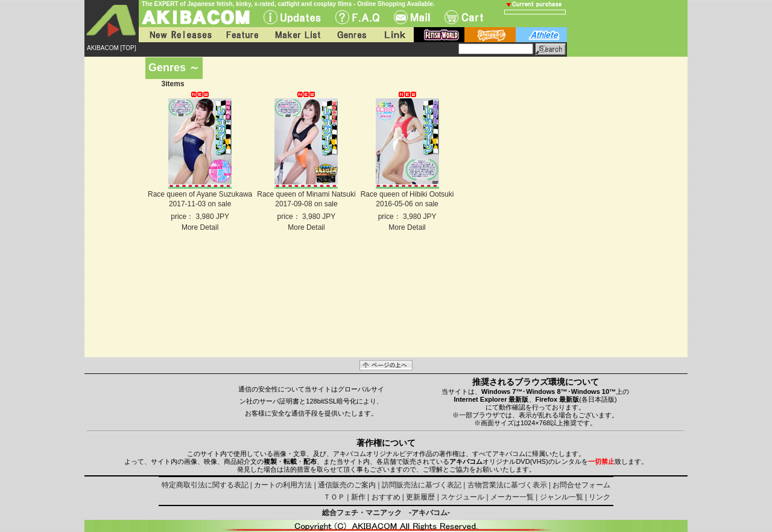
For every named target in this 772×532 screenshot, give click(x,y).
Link (394, 35)
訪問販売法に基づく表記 (422, 485)
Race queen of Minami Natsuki (306, 194)
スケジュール (463, 497)
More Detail (200, 227)
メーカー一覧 (512, 497)
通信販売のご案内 (347, 485)
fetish (439, 35)
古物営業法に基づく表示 (507, 485)
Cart (464, 17)
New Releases (178, 35)
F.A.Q (357, 17)
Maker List (297, 35)
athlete (541, 35)
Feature (242, 35)
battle (490, 35)
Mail (412, 17)
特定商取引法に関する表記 (205, 485)
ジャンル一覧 (562, 497)
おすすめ (386, 497)
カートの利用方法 (283, 485)
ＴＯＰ (334, 497)
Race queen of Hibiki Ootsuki (407, 194)
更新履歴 (420, 497)
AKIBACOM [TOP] (112, 48)
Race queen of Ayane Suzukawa (200, 194)
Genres (351, 35)
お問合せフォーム (581, 485)
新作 (358, 497)
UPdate (292, 17)
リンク (600, 497)
